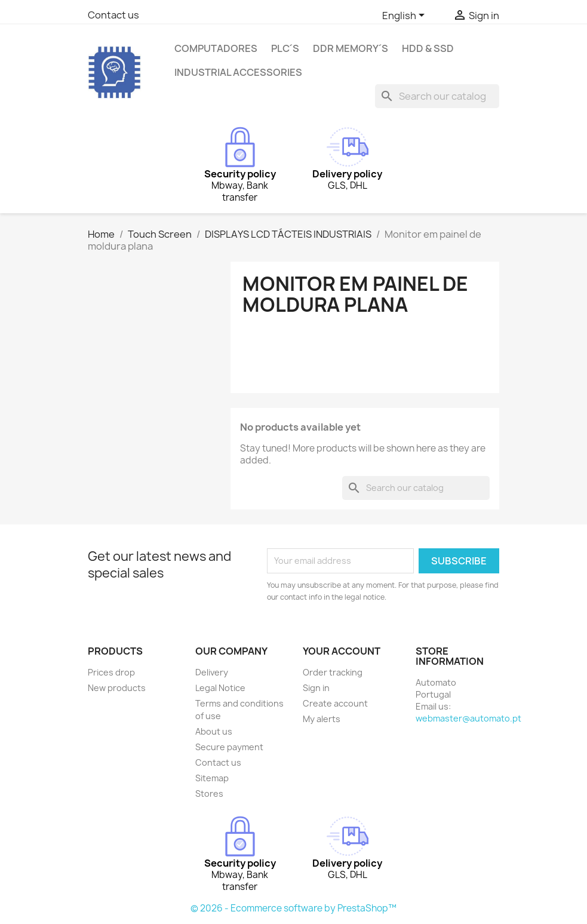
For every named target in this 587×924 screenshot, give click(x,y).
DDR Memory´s (351, 48)
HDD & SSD (428, 48)
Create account (335, 703)
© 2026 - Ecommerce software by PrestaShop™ (293, 908)
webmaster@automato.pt (468, 718)
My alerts (322, 719)
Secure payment (229, 747)
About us (214, 731)
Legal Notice (220, 688)
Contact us (113, 15)
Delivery (212, 672)
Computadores (216, 48)
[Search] (437, 96)
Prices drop (111, 672)
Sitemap (212, 778)
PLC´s (285, 48)
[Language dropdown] (405, 16)
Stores (209, 793)
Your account (342, 651)
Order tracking (333, 672)
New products (117, 688)
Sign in (316, 688)
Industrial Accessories (238, 72)
